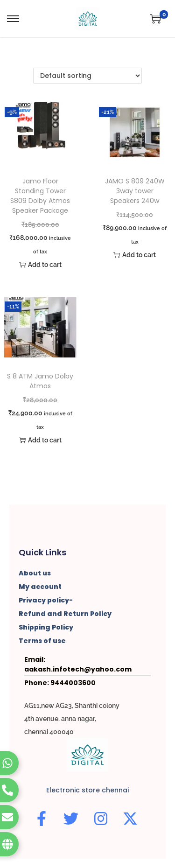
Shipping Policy (46, 627)
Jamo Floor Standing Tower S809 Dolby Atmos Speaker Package (40, 196)
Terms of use (42, 641)
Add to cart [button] (40, 265)
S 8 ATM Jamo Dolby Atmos (40, 381)
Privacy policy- (46, 600)
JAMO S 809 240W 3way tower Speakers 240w (135, 191)
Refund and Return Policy (65, 614)
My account (40, 587)
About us (35, 573)
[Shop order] (87, 76)
